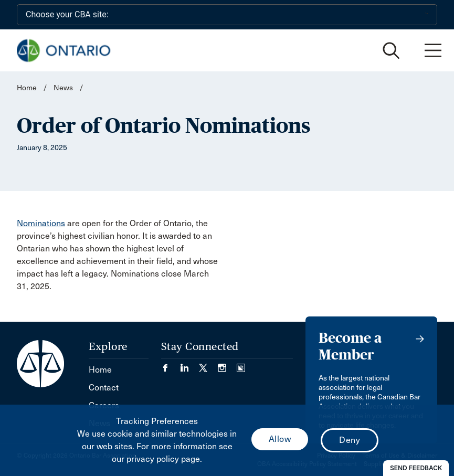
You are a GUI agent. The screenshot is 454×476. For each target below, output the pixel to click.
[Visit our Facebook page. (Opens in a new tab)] (171, 364)
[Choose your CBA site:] (227, 15)
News (63, 88)
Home (27, 88)
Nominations (41, 223)
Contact (104, 388)
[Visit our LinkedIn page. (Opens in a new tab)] (189, 364)
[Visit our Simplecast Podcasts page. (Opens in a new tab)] (241, 364)
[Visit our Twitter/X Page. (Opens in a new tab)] (208, 364)
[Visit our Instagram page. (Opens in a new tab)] (227, 364)
